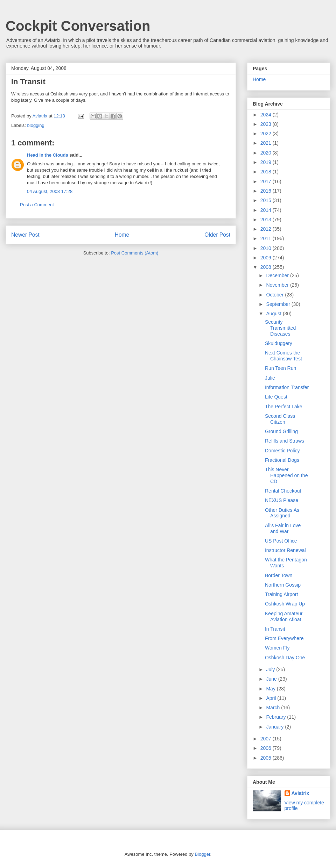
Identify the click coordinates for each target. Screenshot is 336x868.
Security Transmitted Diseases (280, 328)
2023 (267, 124)
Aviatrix (300, 793)
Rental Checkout (283, 491)
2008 (267, 267)
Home (122, 235)
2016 (267, 191)
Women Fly (277, 648)
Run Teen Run (281, 368)
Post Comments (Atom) (135, 253)
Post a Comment (37, 205)
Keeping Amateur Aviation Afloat (284, 616)
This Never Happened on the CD (286, 475)
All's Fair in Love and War (283, 528)
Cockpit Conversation (78, 26)
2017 (267, 181)
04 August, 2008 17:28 (50, 191)
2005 (267, 758)
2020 (267, 153)
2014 (267, 210)
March (274, 708)
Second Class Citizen (280, 419)
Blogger (202, 854)
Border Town (279, 575)
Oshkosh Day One (285, 658)
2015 (267, 200)
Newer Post (25, 235)
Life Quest (276, 397)
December (278, 275)
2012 (267, 229)
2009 (267, 258)
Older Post (217, 235)
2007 (267, 739)
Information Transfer (287, 387)
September (279, 304)
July (271, 669)
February (276, 717)
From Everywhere (284, 638)
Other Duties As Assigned (282, 513)
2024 (267, 115)
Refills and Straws (285, 441)
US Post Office (281, 541)
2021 (267, 143)
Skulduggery (279, 343)
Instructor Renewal (285, 550)
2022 (267, 134)
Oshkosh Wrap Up (285, 604)
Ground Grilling (281, 431)
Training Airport (281, 594)
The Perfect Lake (284, 407)
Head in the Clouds (48, 155)
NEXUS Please (282, 500)
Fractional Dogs (282, 460)
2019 (267, 162)
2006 (267, 748)
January (275, 727)
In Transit (275, 629)
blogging (36, 125)
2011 (267, 238)
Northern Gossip (283, 585)
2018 (267, 172)
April (272, 698)
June (272, 679)
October (275, 295)
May (271, 689)
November (278, 285)
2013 (267, 220)
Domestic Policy (282, 451)
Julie (270, 378)
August (274, 314)
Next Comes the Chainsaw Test (283, 356)
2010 (267, 248)
